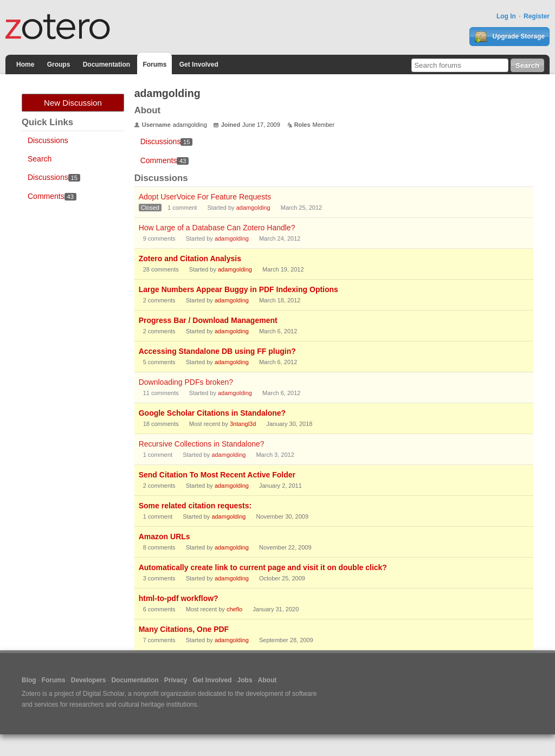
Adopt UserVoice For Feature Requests (205, 197)
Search (40, 159)
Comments (52, 196)
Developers (89, 680)
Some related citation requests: (195, 506)
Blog (29, 680)
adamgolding (253, 208)
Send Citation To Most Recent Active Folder (217, 475)
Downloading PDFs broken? (186, 382)
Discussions (48, 140)
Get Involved (199, 64)
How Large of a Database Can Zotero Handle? (217, 228)
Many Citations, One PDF (184, 629)
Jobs (245, 680)
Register (537, 16)
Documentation (107, 64)
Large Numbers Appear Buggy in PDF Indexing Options (238, 289)
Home (25, 64)
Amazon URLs (164, 537)
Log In (506, 16)
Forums (154, 64)
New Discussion (73, 103)
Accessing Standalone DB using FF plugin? (217, 351)
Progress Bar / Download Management (208, 320)
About (267, 680)
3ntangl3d (243, 424)
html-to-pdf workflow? (179, 598)
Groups (59, 64)
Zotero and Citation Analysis (190, 259)
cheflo (234, 609)
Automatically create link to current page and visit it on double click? (263, 567)
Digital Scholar (104, 694)
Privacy (176, 680)
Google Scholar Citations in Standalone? (212, 413)
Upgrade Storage (509, 37)
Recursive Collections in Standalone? (202, 444)
